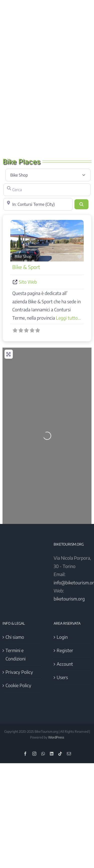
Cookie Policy (18, 685)
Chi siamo (15, 637)
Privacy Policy (19, 672)
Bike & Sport (26, 267)
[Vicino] (38, 204)
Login (62, 637)
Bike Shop (23, 256)
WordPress (56, 737)
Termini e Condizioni (16, 654)
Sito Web (28, 282)
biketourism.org (69, 599)
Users (62, 677)
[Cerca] (47, 190)
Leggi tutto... (68, 318)
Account (65, 664)
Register (65, 650)
